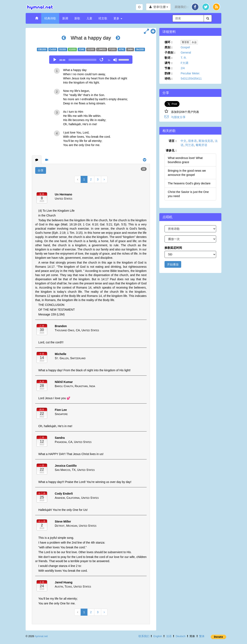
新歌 (77, 18)
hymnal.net (41, 636)
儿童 (89, 18)
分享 (41, 170)
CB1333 (42, 49)
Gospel (185, 47)
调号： (169, 63)
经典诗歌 (50, 18)
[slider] (82, 60)
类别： (169, 47)
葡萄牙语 (201, 145)
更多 (118, 18)
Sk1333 (140, 49)
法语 (169, 636)
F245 (82, 49)
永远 (194, 42)
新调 (65, 18)
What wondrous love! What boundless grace (185, 160)
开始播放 (173, 264)
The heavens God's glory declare (189, 183)
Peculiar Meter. (190, 73)
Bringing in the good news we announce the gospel (187, 173)
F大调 (184, 63)
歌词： (169, 58)
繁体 (202, 636)
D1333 (63, 49)
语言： (173, 141)
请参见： (172, 150)
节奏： (169, 68)
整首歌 (186, 42)
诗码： (169, 79)
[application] (91, 60)
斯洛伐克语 (206, 141)
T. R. (184, 58)
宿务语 (192, 141)
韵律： (169, 73)
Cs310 (53, 49)
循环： (169, 42)
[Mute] (115, 60)
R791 (122, 49)
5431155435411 (191, 79)
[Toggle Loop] (102, 60)
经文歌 (103, 18)
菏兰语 (190, 145)
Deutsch (181, 636)
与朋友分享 (178, 117)
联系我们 (144, 636)
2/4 (183, 68)
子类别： (170, 53)
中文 (183, 141)
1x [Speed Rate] (109, 60)
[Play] (55, 60)
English (158, 636)
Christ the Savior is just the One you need (188, 194)
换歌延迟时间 (173, 248)
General (186, 53)
